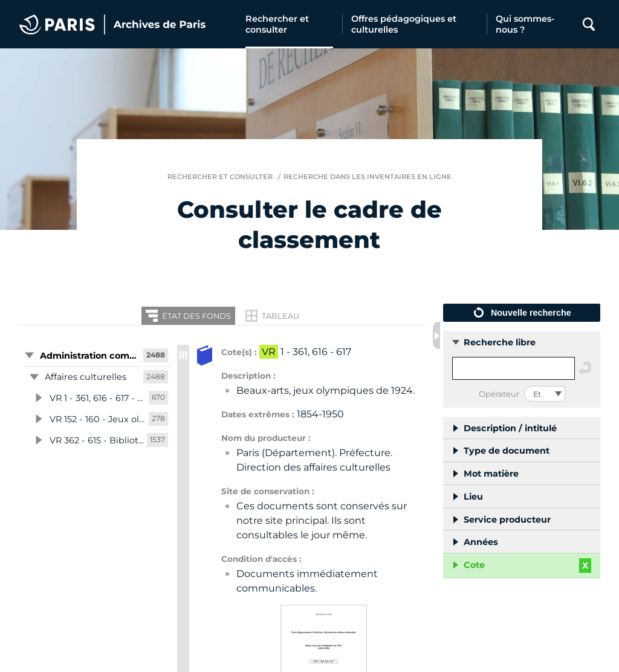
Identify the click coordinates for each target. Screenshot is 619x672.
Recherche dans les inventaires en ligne (368, 177)
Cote (474, 565)
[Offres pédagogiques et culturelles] (415, 24)
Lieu (473, 497)
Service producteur (507, 520)
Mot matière (491, 474)
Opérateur (499, 394)
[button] (95, 355)
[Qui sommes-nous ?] (531, 24)
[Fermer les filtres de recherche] (436, 335)
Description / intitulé (510, 428)
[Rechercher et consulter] (289, 24)
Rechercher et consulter (220, 177)
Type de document (507, 451)
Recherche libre (500, 342)
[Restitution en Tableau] (272, 316)
